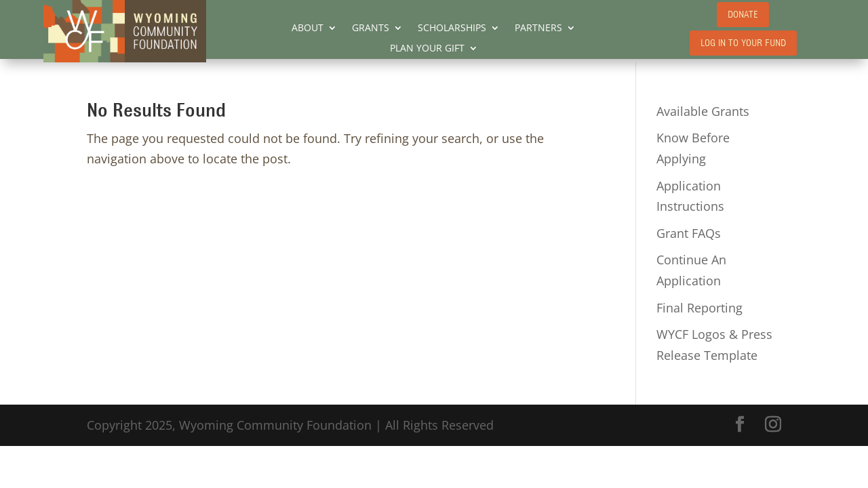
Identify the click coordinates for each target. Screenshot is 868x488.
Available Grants (703, 111)
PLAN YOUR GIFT (427, 49)
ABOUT (308, 28)
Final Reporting (699, 308)
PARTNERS (538, 28)
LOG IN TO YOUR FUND (743, 43)
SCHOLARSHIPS (452, 28)
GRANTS (371, 28)
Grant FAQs (689, 233)
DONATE (743, 15)
